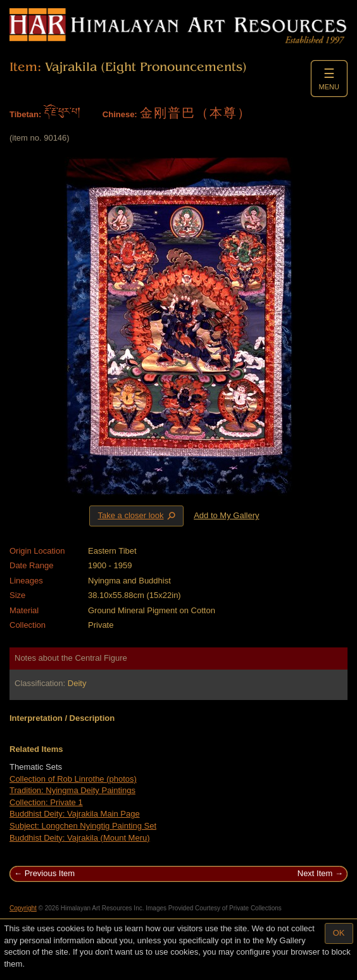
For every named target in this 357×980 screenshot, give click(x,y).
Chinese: (120, 114)
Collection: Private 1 (46, 802)
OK (339, 933)
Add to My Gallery (226, 515)
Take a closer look (137, 516)
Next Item (315, 873)
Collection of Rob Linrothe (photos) (73, 779)
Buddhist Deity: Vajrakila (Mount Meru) (80, 838)
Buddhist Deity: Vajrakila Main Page (75, 814)
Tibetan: (25, 114)
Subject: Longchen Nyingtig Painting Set (83, 826)
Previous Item (50, 873)
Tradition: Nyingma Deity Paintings (72, 790)
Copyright (23, 908)
